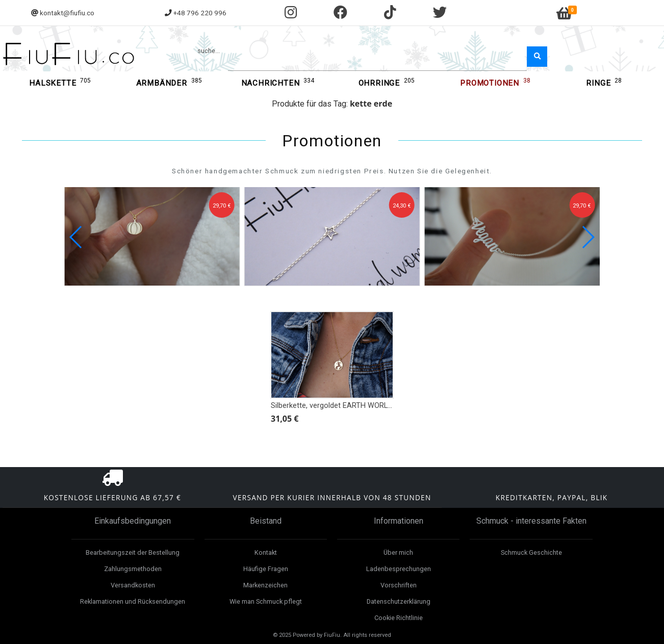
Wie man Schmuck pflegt (266, 601)
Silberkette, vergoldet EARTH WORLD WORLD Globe (355, 406)
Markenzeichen (265, 585)
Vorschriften (399, 585)
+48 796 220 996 (200, 13)
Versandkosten (133, 585)
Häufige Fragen (266, 569)
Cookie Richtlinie (399, 618)
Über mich (398, 552)
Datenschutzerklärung (399, 601)
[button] (588, 237)
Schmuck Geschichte (531, 552)
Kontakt (266, 552)
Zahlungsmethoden (133, 569)
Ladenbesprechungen (399, 569)
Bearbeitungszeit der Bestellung (133, 552)
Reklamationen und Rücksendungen (133, 601)
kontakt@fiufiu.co (67, 13)
